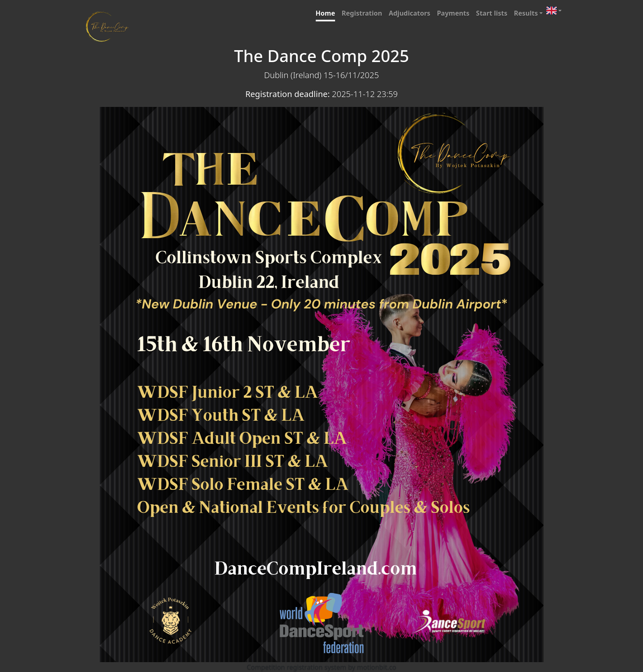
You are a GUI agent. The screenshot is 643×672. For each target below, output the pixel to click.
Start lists (492, 13)
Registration (362, 13)
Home (325, 13)
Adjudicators (409, 13)
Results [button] (526, 13)
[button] (554, 10)
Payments (453, 13)
